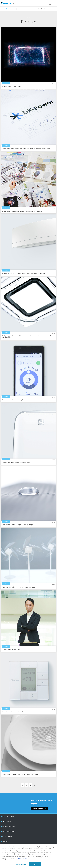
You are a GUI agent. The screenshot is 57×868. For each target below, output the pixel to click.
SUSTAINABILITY (6, 837)
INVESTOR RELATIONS (8, 832)
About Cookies (22, 859)
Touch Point (42, 9)
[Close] (54, 847)
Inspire (24, 9)
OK (35, 864)
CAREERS (4, 842)
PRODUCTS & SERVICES (8, 827)
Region (50, 4)
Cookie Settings (21, 864)
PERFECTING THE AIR (8, 816)
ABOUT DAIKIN (6, 822)
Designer (9, 9)
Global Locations (39, 808)
